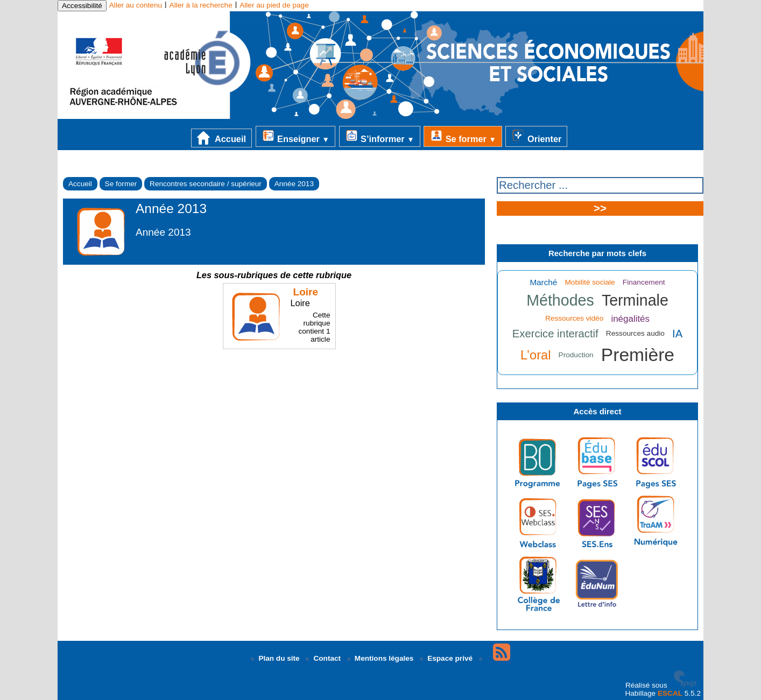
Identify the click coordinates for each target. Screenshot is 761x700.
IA (677, 334)
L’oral (535, 355)
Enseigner (295, 136)
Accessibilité (82, 6)
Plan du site (276, 658)
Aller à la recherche (201, 5)
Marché (543, 282)
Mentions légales (381, 658)
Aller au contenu (136, 5)
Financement (644, 282)
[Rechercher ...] (600, 185)
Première (638, 355)
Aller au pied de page (274, 5)
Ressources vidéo (574, 318)
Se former (463, 136)
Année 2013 (294, 184)
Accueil (221, 138)
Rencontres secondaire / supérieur (206, 184)
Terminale (635, 300)
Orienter (536, 136)
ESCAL (670, 693)
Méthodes (560, 300)
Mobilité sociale (590, 282)
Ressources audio (635, 333)
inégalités (630, 319)
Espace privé (447, 658)
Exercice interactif (555, 334)
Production (576, 355)
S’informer (380, 136)
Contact (324, 658)
